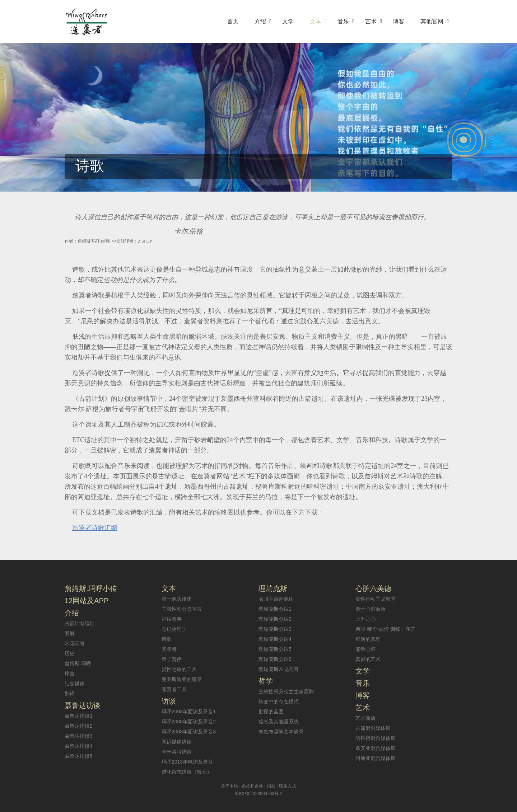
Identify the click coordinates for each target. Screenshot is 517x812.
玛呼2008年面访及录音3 (189, 732)
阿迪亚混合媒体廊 (376, 758)
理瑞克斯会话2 (275, 619)
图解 (70, 633)
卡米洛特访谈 (177, 752)
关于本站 (229, 786)
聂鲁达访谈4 (79, 746)
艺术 (363, 708)
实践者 (169, 649)
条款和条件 (252, 786)
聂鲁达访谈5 (79, 756)
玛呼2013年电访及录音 (187, 762)
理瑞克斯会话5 (275, 649)
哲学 (266, 681)
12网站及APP (87, 601)
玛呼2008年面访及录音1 (189, 712)
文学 (363, 671)
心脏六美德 (373, 588)
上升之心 (365, 619)
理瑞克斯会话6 (275, 659)
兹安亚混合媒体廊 (376, 748)
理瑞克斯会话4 (275, 639)
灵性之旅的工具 (179, 669)
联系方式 (288, 786)
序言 (70, 673)
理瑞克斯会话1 (275, 609)
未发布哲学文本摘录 (281, 732)
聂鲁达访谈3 (79, 736)
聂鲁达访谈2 (79, 726)
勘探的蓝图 (271, 712)
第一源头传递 (177, 599)
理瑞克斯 (273, 588)
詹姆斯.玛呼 (78, 663)
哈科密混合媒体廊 (376, 738)
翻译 (70, 694)
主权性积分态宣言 (182, 609)
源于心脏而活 (371, 609)
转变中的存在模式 (279, 701)
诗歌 (167, 639)
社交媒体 (75, 684)
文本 (169, 588)
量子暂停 (172, 659)
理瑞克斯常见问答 (279, 669)
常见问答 (75, 643)
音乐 (363, 683)
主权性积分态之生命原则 (286, 691)
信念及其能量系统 (279, 722)
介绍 (72, 613)
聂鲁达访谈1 (79, 716)
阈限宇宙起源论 (276, 599)
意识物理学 (174, 629)
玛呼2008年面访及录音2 (189, 722)
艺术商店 (365, 718)
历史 (70, 653)
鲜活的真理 (368, 639)
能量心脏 (365, 649)
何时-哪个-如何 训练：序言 (385, 629)
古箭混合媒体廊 (373, 728)
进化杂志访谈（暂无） (187, 772)
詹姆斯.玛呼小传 (91, 588)
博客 (363, 695)
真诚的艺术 (368, 659)
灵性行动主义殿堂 (376, 599)
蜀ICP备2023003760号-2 (258, 794)
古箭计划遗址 (80, 623)
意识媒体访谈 (177, 742)
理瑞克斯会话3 (275, 629)
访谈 (169, 701)
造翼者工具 (174, 689)
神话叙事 (172, 619)
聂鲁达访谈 (83, 705)
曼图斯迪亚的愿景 (182, 679)
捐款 (271, 786)
